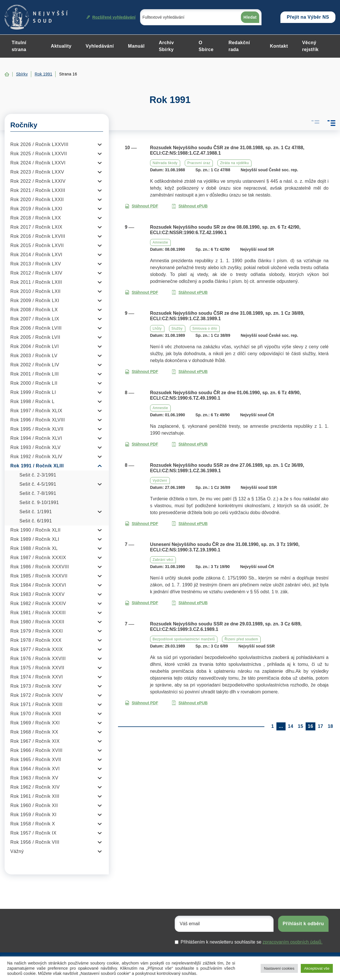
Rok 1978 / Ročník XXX (36, 640)
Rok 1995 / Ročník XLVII (37, 429)
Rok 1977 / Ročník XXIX (37, 649)
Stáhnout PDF (142, 206)
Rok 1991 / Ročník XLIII (37, 466)
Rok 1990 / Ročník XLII (36, 530)
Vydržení (160, 481)
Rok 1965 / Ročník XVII (36, 760)
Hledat (250, 17)
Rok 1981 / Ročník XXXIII (38, 613)
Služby (177, 328)
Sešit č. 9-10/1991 (39, 502)
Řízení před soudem (241, 639)
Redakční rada (239, 46)
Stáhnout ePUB (190, 206)
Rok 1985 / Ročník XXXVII (39, 576)
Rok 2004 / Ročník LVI (35, 346)
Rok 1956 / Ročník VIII (35, 842)
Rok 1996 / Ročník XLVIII (38, 420)
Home (7, 74)
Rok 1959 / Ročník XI (33, 815)
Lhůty (157, 328)
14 (291, 726)
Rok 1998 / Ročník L (32, 401)
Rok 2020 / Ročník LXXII (37, 200)
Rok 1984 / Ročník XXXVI (38, 585)
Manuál (136, 46)
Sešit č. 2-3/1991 (38, 475)
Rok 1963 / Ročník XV (34, 778)
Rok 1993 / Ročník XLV (36, 447)
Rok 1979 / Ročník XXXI (37, 631)
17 (320, 726)
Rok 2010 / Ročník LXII (36, 291)
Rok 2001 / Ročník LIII (35, 374)
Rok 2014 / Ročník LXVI (36, 255)
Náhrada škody (165, 163)
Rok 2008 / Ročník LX (34, 310)
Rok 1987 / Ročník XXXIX (38, 558)
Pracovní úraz (199, 163)
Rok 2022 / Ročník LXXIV (38, 181)
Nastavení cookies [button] (279, 968)
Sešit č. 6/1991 (36, 521)
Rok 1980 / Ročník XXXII (37, 622)
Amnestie (160, 242)
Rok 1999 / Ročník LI (33, 392)
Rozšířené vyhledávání (111, 17)
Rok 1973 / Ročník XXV (36, 686)
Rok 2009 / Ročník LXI (35, 301)
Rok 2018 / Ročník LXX (36, 218)
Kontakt (279, 46)
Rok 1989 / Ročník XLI (35, 539)
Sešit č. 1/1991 (36, 512)
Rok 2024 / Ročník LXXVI (38, 163)
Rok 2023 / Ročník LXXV (37, 172)
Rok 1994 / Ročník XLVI (36, 438)
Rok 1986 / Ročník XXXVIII (40, 567)
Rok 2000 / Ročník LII (34, 383)
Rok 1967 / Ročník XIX (35, 741)
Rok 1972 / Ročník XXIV (37, 695)
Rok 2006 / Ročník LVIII (36, 328)
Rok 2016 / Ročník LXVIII (38, 236)
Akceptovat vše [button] (317, 968)
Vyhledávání (100, 46)
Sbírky (22, 74)
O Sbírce (206, 46)
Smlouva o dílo (205, 328)
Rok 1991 (44, 74)
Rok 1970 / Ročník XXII (36, 714)
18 (330, 726)
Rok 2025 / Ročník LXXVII (39, 154)
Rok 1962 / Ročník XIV (35, 787)
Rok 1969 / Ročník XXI (35, 723)
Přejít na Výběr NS (308, 17)
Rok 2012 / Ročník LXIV (36, 273)
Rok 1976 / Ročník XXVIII (38, 659)
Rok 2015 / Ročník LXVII (37, 245)
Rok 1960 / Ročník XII (34, 805)
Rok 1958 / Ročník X (33, 824)
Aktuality (61, 46)
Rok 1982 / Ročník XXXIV (38, 603)
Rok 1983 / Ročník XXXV (38, 594)
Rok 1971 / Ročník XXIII (36, 704)
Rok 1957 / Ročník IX (33, 833)
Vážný (17, 851)
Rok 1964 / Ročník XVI (35, 769)
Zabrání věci (163, 560)
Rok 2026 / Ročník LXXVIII (39, 144)
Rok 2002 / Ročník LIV (35, 365)
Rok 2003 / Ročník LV (34, 356)
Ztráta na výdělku (234, 163)
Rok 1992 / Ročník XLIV (36, 457)
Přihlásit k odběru (303, 924)
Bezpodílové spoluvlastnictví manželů (184, 639)
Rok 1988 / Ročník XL (34, 548)
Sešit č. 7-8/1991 (38, 493)
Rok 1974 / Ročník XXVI (37, 677)
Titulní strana (19, 46)
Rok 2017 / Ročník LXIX (36, 227)
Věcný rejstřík (310, 46)
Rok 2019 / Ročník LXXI (36, 209)
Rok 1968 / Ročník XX (34, 732)
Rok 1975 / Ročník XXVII (37, 668)
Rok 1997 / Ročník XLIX (36, 411)
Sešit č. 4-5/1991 (38, 484)
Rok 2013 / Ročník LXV (36, 264)
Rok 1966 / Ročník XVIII (36, 750)
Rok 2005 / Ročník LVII (35, 337)
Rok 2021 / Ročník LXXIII (38, 190)
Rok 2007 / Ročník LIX (35, 319)
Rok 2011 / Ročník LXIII (36, 282)
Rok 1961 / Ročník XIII (35, 796)
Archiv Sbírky (166, 46)
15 (301, 726)
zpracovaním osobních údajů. (293, 942)
